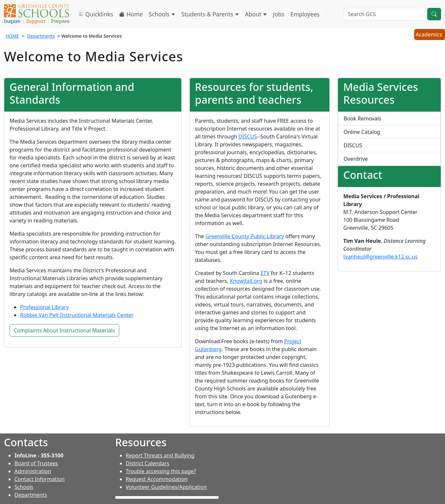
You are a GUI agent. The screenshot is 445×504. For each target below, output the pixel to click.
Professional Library (44, 307)
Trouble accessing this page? (161, 471)
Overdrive (356, 159)
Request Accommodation (157, 479)
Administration (33, 471)
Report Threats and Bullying (160, 455)
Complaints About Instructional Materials (64, 330)
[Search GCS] (385, 14)
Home (131, 14)
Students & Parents (210, 14)
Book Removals (362, 118)
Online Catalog (362, 132)
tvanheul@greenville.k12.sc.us (380, 257)
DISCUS (248, 136)
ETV (265, 273)
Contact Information (40, 479)
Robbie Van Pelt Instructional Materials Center (77, 315)
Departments (41, 36)
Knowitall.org (246, 281)
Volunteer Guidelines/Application (166, 487)
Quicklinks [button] (95, 14)
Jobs (279, 14)
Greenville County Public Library (245, 236)
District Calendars (148, 463)
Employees (305, 14)
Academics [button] (429, 35)
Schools (162, 14)
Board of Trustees (36, 463)
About (256, 14)
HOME (12, 36)
